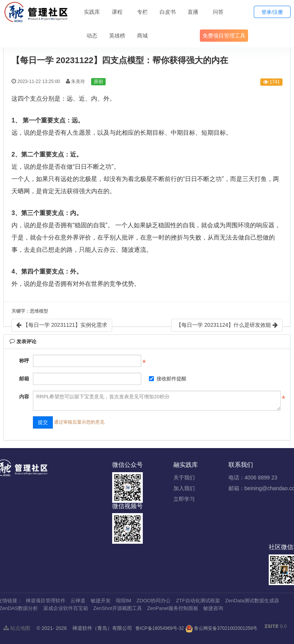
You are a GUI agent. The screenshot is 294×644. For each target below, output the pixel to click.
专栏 (142, 12)
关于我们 (184, 478)
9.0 (276, 627)
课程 (117, 12)
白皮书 (168, 12)
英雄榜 (117, 36)
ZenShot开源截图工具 (117, 608)
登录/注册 (272, 12)
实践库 (92, 12)
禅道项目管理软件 (46, 601)
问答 (218, 12)
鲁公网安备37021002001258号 (221, 628)
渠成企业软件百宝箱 (66, 608)
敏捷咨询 (213, 608)
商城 (142, 36)
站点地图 (17, 628)
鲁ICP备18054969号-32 (160, 628)
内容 (24, 397)
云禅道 (78, 601)
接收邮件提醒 (168, 379)
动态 (92, 36)
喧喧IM (124, 601)
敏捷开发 (101, 601)
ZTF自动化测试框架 (198, 601)
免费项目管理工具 (224, 36)
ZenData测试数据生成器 (252, 601)
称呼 (24, 361)
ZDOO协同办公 (154, 601)
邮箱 (24, 379)
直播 (193, 12)
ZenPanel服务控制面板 (173, 608)
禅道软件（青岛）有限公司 (102, 628)
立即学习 (184, 499)
